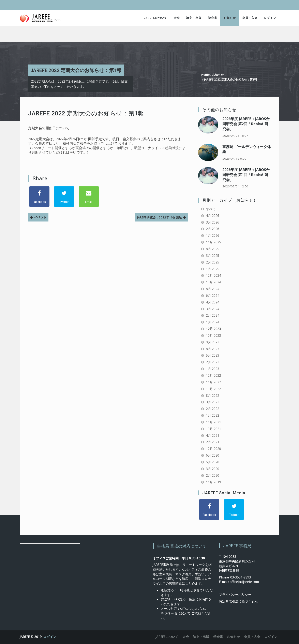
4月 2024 (213, 302)
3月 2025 (213, 256)
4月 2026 (213, 216)
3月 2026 (213, 222)
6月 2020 (213, 455)
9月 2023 (213, 342)
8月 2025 (213, 249)
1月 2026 (213, 235)
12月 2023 (213, 329)
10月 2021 (213, 429)
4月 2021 (213, 435)
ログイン (270, 18)
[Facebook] (39, 197)
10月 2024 (213, 282)
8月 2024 (213, 289)
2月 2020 (213, 475)
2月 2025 (213, 262)
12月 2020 (213, 449)
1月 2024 (213, 322)
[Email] (89, 197)
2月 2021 (213, 442)
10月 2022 (213, 389)
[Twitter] (64, 197)
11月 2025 (213, 242)
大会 (177, 18)
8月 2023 (213, 349)
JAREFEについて (155, 18)
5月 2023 (213, 355)
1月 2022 (213, 415)
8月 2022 (213, 396)
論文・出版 (194, 18)
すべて (211, 209)
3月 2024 (213, 309)
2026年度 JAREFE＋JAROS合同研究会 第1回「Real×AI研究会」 (246, 175)
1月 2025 (213, 269)
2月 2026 (213, 229)
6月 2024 (213, 296)
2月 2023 (213, 362)
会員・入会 (250, 18)
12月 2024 (213, 275)
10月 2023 (213, 335)
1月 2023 (213, 369)
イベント (40, 217)
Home (205, 75)
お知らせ (230, 18)
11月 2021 (213, 422)
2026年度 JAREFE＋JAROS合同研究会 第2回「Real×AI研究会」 (246, 124)
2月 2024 (213, 315)
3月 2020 (213, 469)
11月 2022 (213, 382)
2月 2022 (213, 409)
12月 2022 (213, 375)
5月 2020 (213, 462)
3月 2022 (213, 402)
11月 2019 (213, 482)
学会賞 (213, 18)
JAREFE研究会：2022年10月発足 (159, 217)
